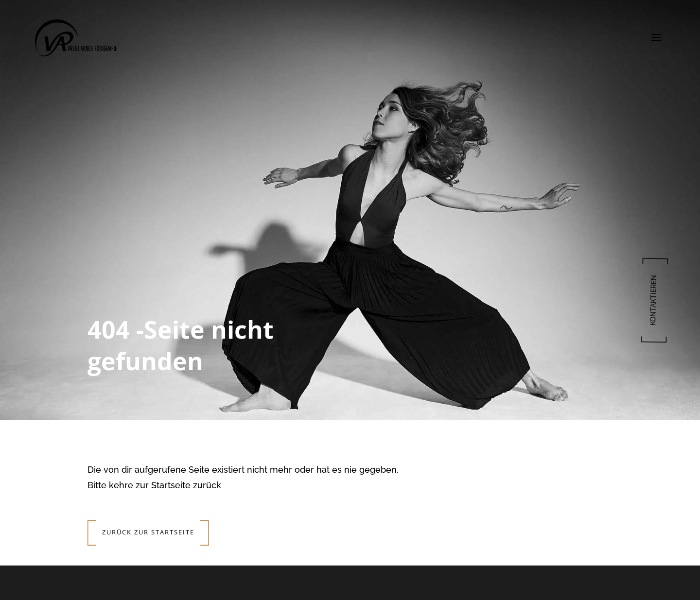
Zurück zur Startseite (148, 532)
